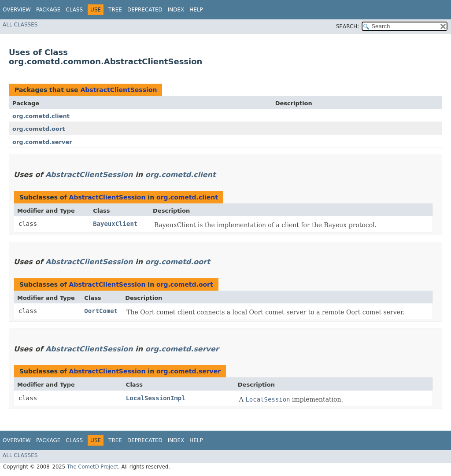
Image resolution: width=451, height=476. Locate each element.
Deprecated (145, 10)
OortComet (101, 311)
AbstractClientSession (118, 90)
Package (48, 10)
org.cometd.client (41, 116)
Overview (17, 10)
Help (196, 10)
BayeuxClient (115, 224)
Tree (115, 10)
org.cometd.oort (39, 129)
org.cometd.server (42, 142)
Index (176, 10)
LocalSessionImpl (156, 398)
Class (74, 10)
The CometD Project (92, 467)
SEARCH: (348, 26)
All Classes (20, 25)
